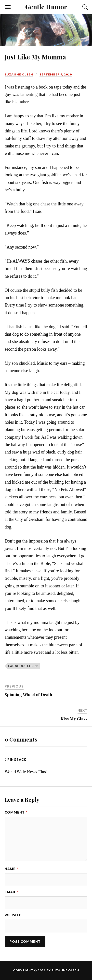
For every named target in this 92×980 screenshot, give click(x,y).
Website (13, 915)
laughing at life (23, 666)
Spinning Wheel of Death (28, 694)
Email (12, 892)
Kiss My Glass (74, 719)
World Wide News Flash (27, 772)
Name (11, 869)
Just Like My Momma (35, 57)
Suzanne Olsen (19, 74)
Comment (16, 812)
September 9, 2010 (56, 74)
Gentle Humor (46, 7)
